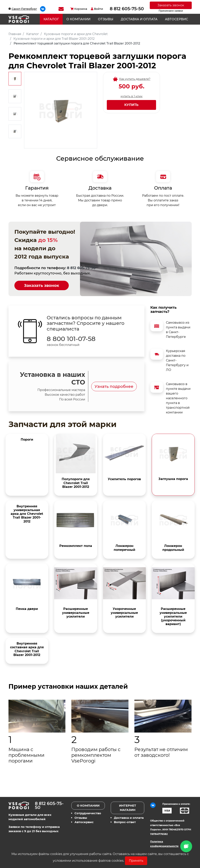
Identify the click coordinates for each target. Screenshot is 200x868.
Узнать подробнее (114, 386)
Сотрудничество (88, 813)
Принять (136, 861)
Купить (131, 105)
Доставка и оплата (139, 19)
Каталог (51, 19)
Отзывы (106, 19)
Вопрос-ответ (125, 822)
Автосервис (176, 19)
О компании (78, 19)
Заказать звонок (171, 5)
